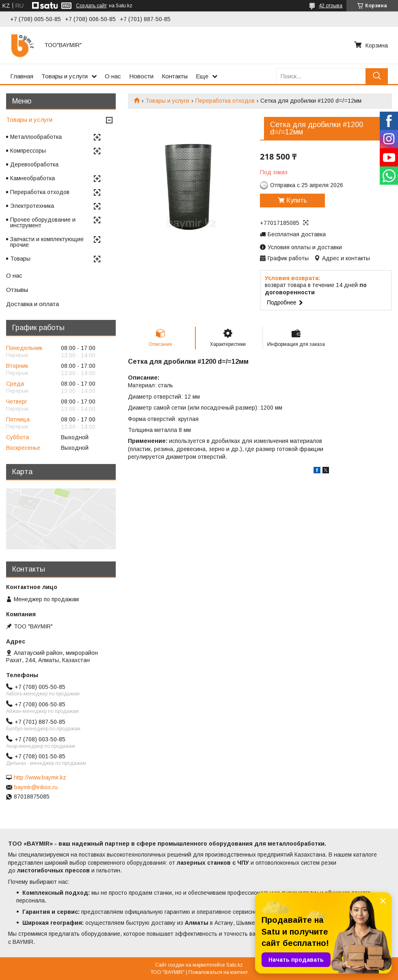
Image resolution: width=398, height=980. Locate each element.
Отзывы (17, 290)
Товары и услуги (65, 76)
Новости (141, 76)
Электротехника (32, 206)
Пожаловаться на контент (218, 972)
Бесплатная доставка (297, 234)
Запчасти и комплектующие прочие (47, 242)
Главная (22, 76)
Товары (20, 259)
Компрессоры (28, 151)
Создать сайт (91, 6)
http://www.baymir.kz (40, 777)
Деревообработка (34, 164)
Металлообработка (36, 137)
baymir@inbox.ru (36, 787)
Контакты (175, 76)
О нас (113, 76)
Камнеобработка (32, 178)
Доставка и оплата (32, 304)
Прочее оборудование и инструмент (43, 222)
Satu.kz (235, 965)
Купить (297, 200)
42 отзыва (331, 6)
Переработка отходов (225, 101)
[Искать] (377, 76)
